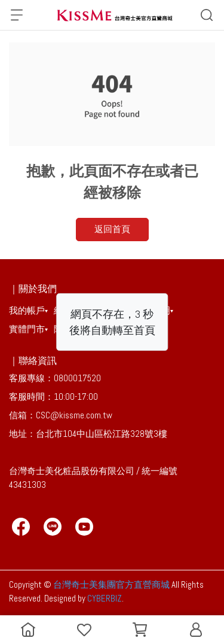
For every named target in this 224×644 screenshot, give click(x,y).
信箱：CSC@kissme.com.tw (61, 415)
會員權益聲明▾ (145, 310)
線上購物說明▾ (82, 310)
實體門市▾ (28, 329)
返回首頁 (112, 229)
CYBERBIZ (105, 598)
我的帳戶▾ (28, 310)
